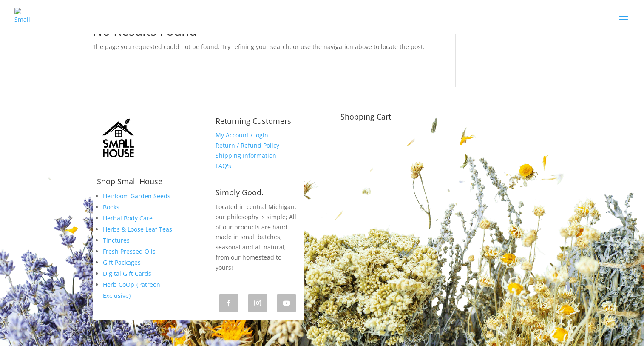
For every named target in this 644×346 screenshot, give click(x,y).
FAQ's (223, 166)
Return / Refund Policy (247, 145)
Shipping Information (246, 156)
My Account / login (242, 135)
